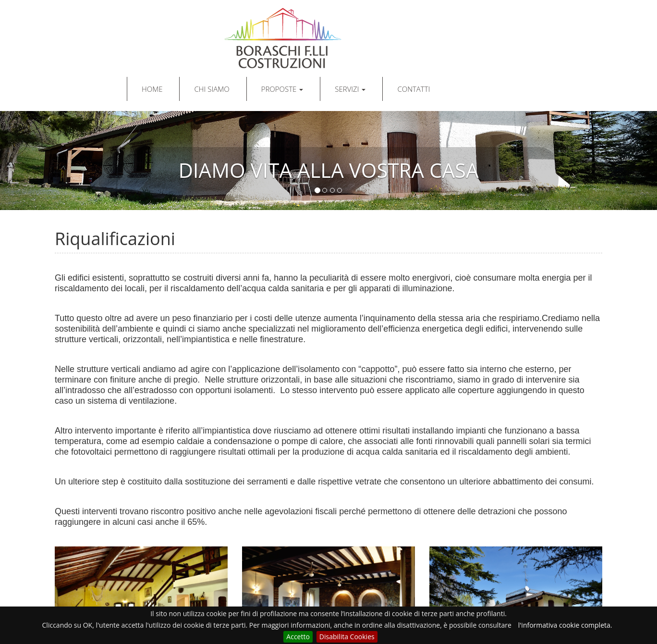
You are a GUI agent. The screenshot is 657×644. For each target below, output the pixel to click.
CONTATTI (414, 89)
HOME (152, 89)
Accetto (298, 637)
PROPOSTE (282, 89)
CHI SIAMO (212, 89)
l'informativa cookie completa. (565, 625)
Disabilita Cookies (347, 637)
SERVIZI (350, 89)
